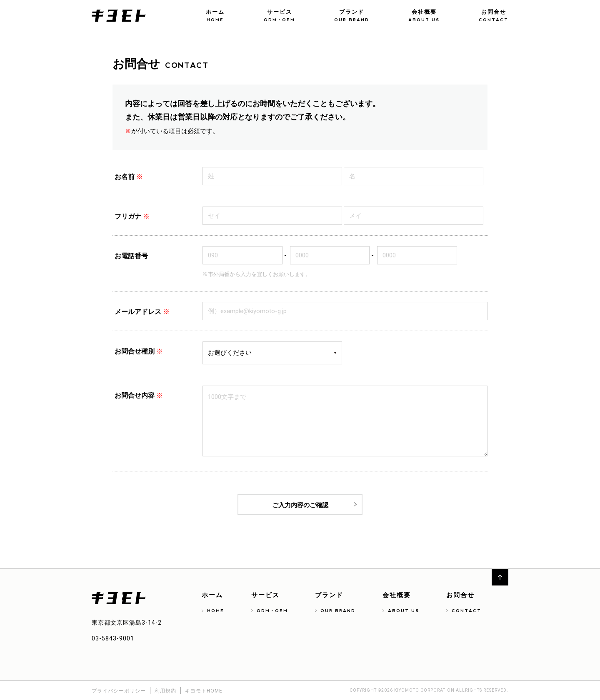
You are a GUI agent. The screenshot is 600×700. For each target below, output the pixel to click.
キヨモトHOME (204, 691)
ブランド (352, 16)
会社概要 (424, 16)
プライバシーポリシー (119, 691)
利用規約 (165, 691)
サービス (279, 16)
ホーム (215, 16)
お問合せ (494, 16)
